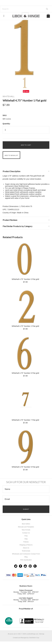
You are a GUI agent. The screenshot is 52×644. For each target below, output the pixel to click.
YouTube (25, 566)
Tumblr (35, 566)
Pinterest (30, 566)
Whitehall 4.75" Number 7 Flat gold (25, 420)
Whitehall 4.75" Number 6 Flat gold (25, 373)
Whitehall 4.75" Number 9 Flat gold (25, 467)
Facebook (21, 566)
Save (27, 91)
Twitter (16, 566)
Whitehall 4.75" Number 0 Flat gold (25, 279)
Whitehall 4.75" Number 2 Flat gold (25, 326)
